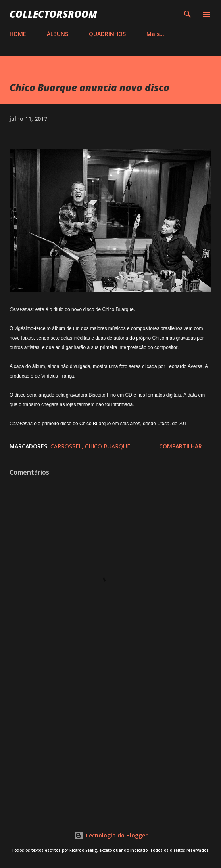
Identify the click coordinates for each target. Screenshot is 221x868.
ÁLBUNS (58, 34)
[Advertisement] (110, 741)
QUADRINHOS (107, 34)
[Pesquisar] (188, 14)
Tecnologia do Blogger (111, 835)
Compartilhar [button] (181, 446)
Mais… (155, 34)
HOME (18, 34)
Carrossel (66, 446)
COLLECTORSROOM (53, 14)
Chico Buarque (108, 446)
